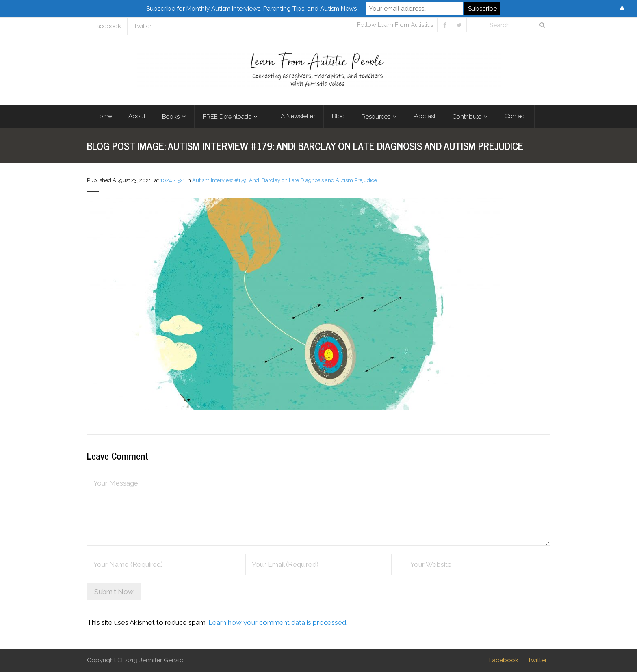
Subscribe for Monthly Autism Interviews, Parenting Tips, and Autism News (251, 9)
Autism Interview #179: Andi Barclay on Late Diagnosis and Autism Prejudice (285, 180)
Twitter (143, 26)
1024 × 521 (173, 180)
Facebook (107, 26)
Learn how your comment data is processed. (278, 622)
